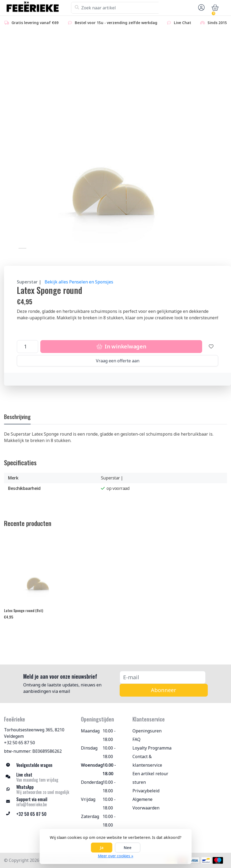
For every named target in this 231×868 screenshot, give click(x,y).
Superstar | (29, 282)
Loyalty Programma (152, 748)
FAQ (136, 739)
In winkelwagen (121, 346)
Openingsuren (147, 731)
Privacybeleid (146, 791)
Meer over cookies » (115, 856)
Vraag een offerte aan (118, 361)
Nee (128, 848)
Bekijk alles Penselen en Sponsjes (79, 282)
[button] (201, 8)
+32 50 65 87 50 (19, 743)
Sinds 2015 (214, 23)
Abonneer (164, 690)
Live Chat (179, 23)
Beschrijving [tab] (17, 417)
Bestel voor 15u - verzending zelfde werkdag (112, 23)
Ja (101, 848)
